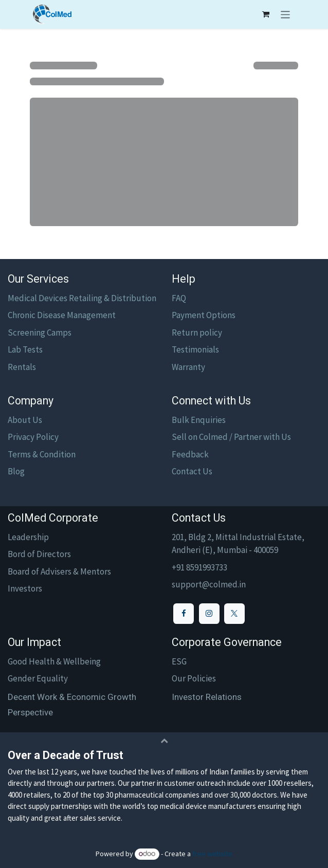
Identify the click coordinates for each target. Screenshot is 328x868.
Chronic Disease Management (62, 315)
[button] (164, 741)
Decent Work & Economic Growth (72, 697)
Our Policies (194, 678)
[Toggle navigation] (286, 14)
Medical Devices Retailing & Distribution (82, 298)
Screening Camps (40, 333)
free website (212, 854)
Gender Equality (38, 678)
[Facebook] (184, 614)
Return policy (197, 333)
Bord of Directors (39, 554)
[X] (234, 614)
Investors (25, 588)
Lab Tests (25, 349)
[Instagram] (209, 614)
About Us (25, 420)
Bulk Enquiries (199, 420)
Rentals (22, 367)
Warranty (188, 367)
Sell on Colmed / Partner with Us (231, 437)
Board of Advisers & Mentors (59, 571)
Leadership (28, 537)
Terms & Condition (42, 454)
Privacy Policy (33, 437)
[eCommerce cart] (266, 14)
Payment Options (204, 315)
